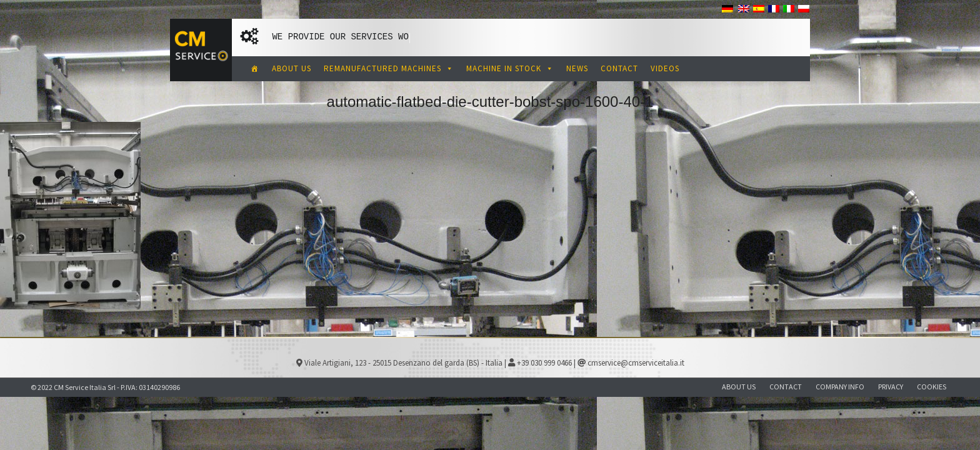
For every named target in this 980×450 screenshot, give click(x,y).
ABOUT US (292, 68)
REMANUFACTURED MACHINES (389, 68)
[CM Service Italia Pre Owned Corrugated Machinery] (255, 69)
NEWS (577, 68)
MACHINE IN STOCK (510, 68)
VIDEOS (665, 68)
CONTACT (619, 68)
